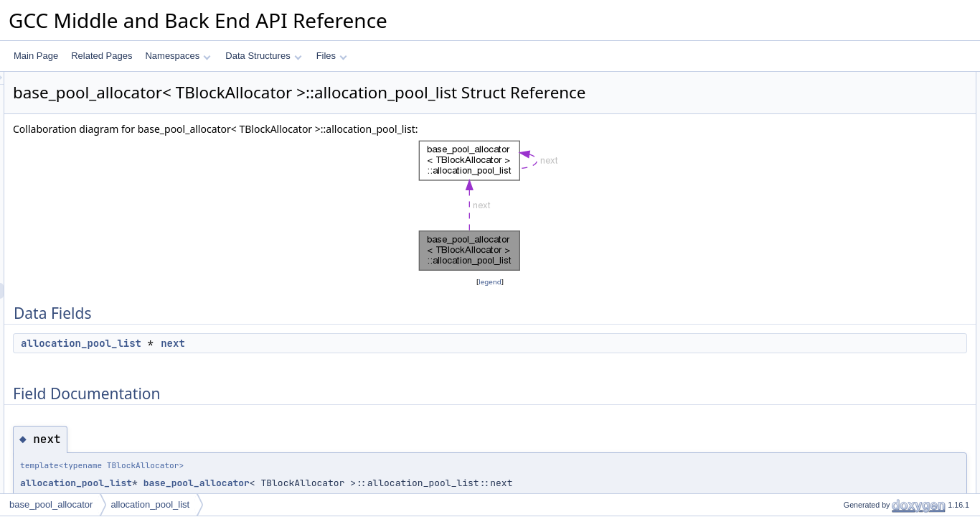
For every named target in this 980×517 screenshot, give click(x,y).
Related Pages (102, 56)
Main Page (36, 56)
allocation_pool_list (260, 343)
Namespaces (178, 56)
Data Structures (263, 56)
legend (492, 282)
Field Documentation (859, 111)
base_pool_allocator (376, 483)
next (352, 343)
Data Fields (842, 80)
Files (332, 56)
